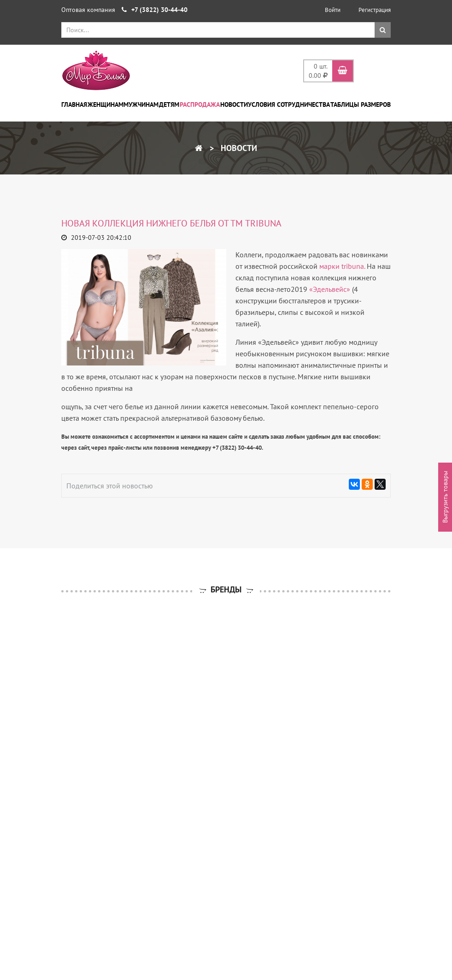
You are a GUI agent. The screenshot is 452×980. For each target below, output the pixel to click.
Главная (74, 104)
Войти (333, 10)
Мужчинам (141, 104)
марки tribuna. (342, 266)
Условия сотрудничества (289, 104)
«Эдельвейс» (330, 289)
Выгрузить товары (445, 497)
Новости (234, 104)
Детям (169, 104)
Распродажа (200, 104)
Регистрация (375, 10)
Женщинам (106, 104)
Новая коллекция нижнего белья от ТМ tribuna (171, 223)
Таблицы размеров (361, 104)
